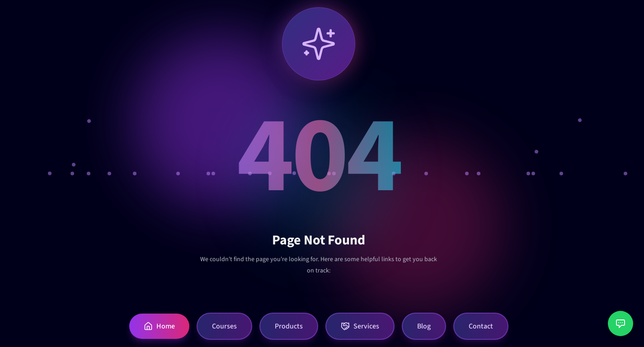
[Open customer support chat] (620, 324)
